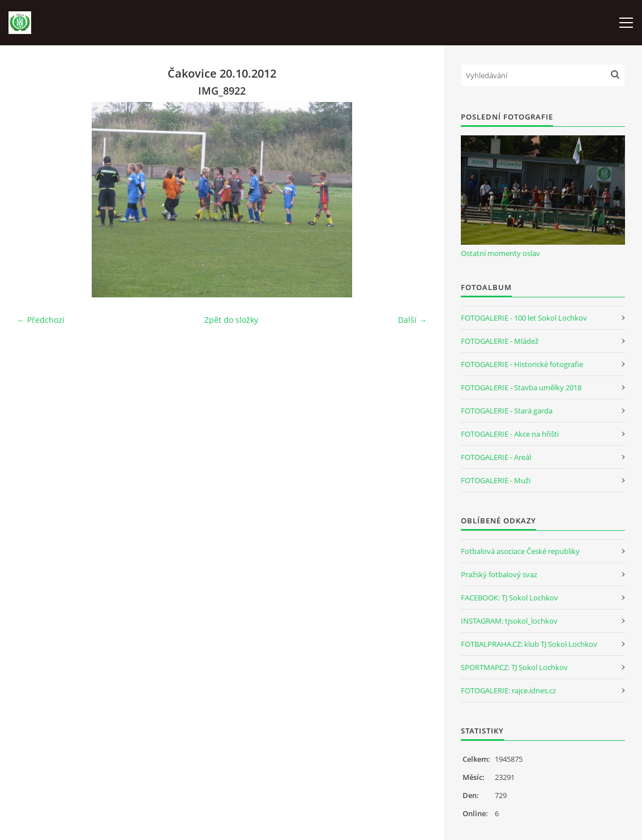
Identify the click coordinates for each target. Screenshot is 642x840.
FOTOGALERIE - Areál (496, 457)
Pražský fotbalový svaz (499, 574)
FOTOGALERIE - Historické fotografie (522, 364)
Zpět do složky (231, 320)
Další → (412, 320)
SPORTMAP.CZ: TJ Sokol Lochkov (514, 667)
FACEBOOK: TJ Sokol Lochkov (510, 598)
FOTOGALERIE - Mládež (500, 341)
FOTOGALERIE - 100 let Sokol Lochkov (524, 318)
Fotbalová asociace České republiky (520, 551)
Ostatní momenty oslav (500, 253)
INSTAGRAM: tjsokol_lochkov (509, 621)
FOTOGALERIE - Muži (496, 480)
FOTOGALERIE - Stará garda (507, 411)
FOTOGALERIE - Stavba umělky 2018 (521, 387)
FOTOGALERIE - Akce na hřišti (510, 434)
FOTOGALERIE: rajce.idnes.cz (508, 690)
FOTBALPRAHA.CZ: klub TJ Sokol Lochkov (529, 644)
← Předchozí (41, 320)
